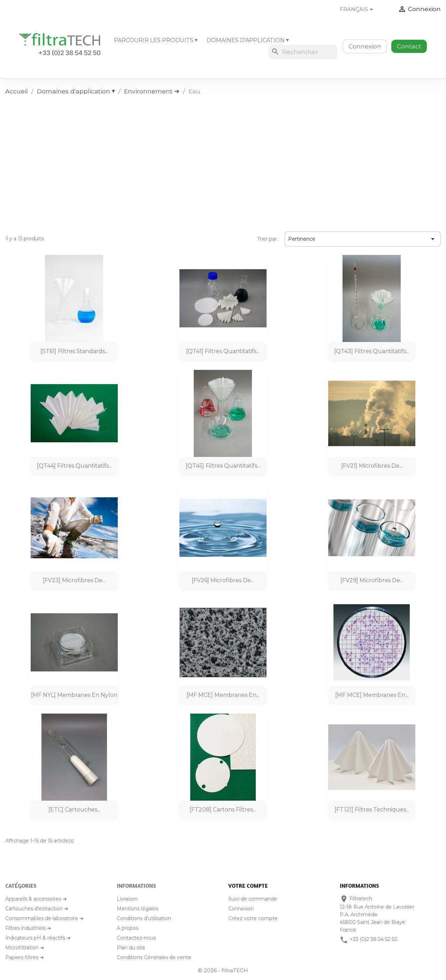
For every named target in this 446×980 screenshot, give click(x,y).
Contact (409, 46)
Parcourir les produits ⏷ (156, 40)
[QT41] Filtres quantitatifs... (223, 351)
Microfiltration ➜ (25, 948)
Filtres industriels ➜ (28, 928)
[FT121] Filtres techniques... (372, 810)
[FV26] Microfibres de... (223, 580)
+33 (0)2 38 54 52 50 (374, 939)
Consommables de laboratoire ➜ (44, 918)
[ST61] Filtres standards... (74, 351)
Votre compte (248, 886)
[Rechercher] (303, 52)
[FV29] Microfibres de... (372, 580)
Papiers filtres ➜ (25, 957)
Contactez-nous (136, 938)
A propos (128, 928)
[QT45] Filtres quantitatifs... (223, 466)
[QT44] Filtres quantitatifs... (74, 466)
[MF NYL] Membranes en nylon (74, 695)
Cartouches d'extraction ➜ (37, 909)
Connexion (365, 46)
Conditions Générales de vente (154, 957)
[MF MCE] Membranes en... (223, 695)
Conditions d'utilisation (144, 918)
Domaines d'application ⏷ (248, 40)
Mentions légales (137, 909)
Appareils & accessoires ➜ (36, 899)
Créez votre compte (253, 918)
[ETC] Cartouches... (74, 810)
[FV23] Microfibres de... (74, 580)
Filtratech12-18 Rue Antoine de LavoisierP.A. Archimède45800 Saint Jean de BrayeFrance (377, 914)
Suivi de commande (253, 899)
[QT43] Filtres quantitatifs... (372, 351)
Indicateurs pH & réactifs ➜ (38, 938)
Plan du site (131, 948)
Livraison (127, 899)
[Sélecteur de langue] (362, 10)
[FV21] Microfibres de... (372, 466)
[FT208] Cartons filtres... (223, 810)
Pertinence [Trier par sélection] (363, 239)
